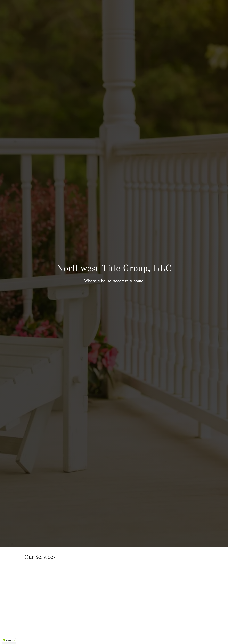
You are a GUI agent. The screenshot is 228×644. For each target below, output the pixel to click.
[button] (9, 641)
